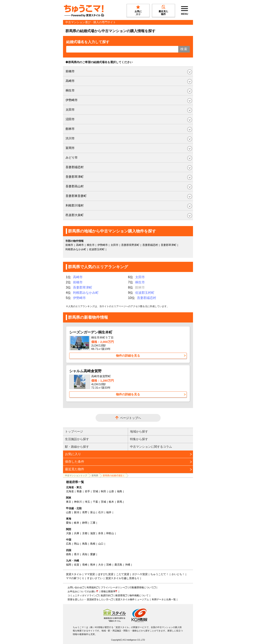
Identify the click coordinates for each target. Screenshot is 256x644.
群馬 (120, 502)
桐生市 (70, 90)
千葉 (95, 502)
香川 (77, 554)
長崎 (85, 565)
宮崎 (109, 565)
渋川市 (70, 138)
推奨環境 (120, 595)
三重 (93, 523)
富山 (93, 512)
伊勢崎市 (72, 100)
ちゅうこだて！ (159, 574)
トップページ (74, 431)
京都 (85, 533)
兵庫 (77, 533)
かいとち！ (178, 574)
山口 (101, 544)
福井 (109, 512)
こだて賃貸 (123, 574)
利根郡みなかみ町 (76, 249)
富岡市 (70, 148)
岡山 (77, 544)
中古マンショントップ (76, 475)
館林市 (70, 129)
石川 (101, 512)
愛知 (69, 523)
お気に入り (73, 454)
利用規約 (91, 587)
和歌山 (110, 533)
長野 (85, 512)
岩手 (87, 491)
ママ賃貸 (90, 574)
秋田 (103, 491)
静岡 (85, 523)
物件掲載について (139, 595)
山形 (111, 491)
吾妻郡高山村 (75, 186)
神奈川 (78, 502)
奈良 (101, 533)
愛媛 (93, 554)
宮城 (95, 491)
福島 (120, 491)
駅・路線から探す (77, 447)
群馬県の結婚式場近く (114, 475)
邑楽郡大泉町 (75, 215)
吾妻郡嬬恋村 (75, 167)
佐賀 (77, 565)
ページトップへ (130, 418)
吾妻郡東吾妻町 (76, 196)
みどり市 (72, 157)
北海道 (70, 491)
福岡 (69, 565)
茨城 (103, 502)
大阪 (69, 533)
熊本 (93, 565)
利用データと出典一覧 (164, 599)
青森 (79, 491)
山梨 (69, 512)
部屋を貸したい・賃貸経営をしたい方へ (89, 599)
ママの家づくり (75, 578)
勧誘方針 (106, 595)
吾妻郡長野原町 (130, 245)
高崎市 (70, 81)
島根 (93, 544)
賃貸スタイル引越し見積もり (122, 578)
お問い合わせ (75, 587)
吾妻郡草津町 (75, 177)
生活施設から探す (77, 439)
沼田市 (70, 119)
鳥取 (85, 544)
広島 (69, 544)
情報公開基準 (108, 591)
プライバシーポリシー (113, 587)
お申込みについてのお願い (82, 591)
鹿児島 (118, 565)
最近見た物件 (75, 469)
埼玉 (87, 502)
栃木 (111, 502)
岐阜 (77, 523)
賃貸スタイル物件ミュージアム (132, 599)
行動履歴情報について (141, 587)
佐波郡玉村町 (97, 249)
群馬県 (95, 475)
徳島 (69, 554)
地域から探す (139, 431)
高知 (85, 554)
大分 (101, 565)
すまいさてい (95, 578)
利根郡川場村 (75, 205)
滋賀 (93, 533)
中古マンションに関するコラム (151, 447)
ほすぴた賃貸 (106, 574)
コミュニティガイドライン (82, 595)
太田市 (70, 110)
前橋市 (70, 71)
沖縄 (128, 565)
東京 (69, 502)
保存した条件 (75, 462)
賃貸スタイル (74, 574)
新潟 (77, 512)
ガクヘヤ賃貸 (140, 574)
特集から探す (139, 439)
